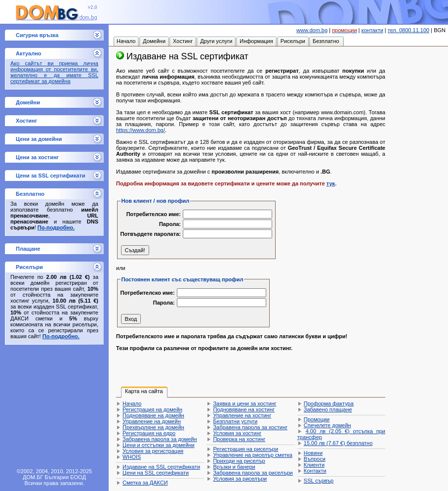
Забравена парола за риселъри (253, 473)
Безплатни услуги (235, 421)
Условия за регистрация (153, 451)
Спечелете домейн (327, 425)
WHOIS (132, 457)
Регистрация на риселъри (245, 449)
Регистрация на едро (149, 433)
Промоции (317, 419)
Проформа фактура (329, 403)
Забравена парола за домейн (160, 439)
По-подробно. (56, 227)
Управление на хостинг (242, 415)
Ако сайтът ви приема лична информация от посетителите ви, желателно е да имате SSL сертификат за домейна (54, 72)
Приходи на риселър (239, 461)
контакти (372, 30)
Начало (132, 403)
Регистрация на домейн (152, 409)
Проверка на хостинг (239, 439)
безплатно (338, 443)
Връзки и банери (234, 467)
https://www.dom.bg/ (141, 130)
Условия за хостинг (237, 433)
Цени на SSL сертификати (156, 473)
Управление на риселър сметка (252, 455)
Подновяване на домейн (153, 415)
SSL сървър (319, 481)
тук (331, 183)
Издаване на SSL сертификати (161, 467)
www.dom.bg (312, 30)
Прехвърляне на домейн (153, 427)
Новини (313, 453)
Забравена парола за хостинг (250, 427)
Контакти (315, 471)
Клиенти (314, 465)
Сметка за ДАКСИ (145, 483)
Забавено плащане (328, 409)
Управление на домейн (152, 421)
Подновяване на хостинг (244, 409)
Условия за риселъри (240, 479)
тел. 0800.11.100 (408, 30)
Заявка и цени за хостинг (244, 403)
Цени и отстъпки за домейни (159, 445)
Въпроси (315, 459)
